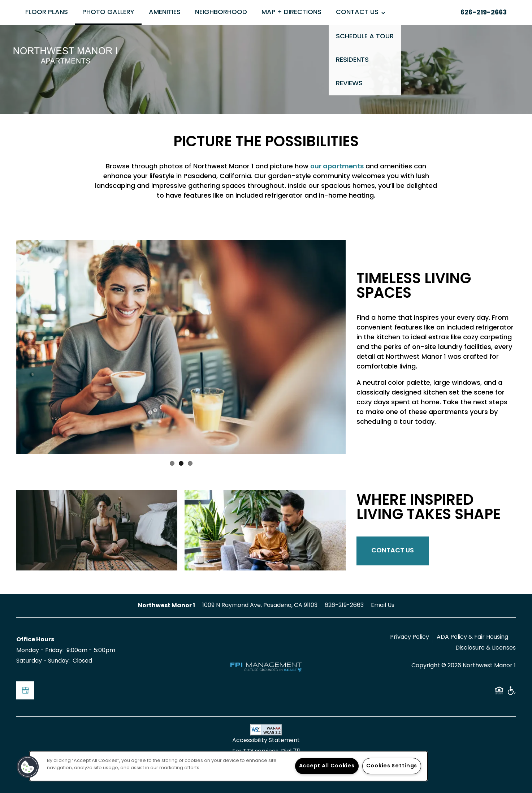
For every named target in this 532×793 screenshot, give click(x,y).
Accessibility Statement (266, 741)
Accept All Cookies (327, 766)
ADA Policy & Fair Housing (472, 637)
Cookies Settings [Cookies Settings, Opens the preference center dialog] (392, 766)
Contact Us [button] (393, 551)
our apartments (337, 167)
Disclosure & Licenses (486, 648)
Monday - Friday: (40, 651)
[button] (28, 767)
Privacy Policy (410, 637)
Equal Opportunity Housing (499, 693)
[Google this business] (25, 690)
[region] (228, 766)
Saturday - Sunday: (43, 661)
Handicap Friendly (511, 693)
